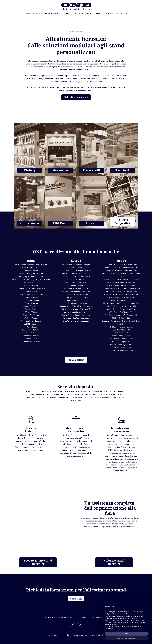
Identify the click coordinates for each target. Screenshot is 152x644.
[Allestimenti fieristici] (30, 204)
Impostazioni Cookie (80, 635)
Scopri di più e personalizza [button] (127, 638)
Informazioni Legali (97, 635)
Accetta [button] (127, 634)
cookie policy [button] (140, 616)
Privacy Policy (52, 635)
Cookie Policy (65, 635)
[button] (148, 605)
